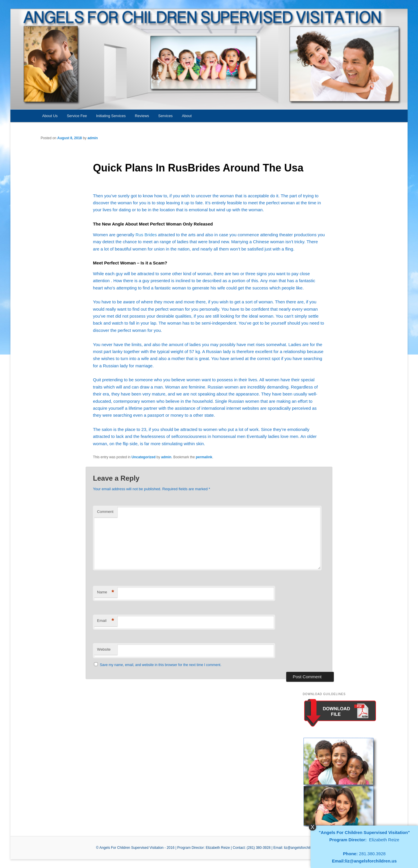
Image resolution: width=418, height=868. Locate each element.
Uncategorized (144, 457)
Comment (105, 512)
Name (106, 592)
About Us (50, 116)
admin (92, 138)
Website (104, 649)
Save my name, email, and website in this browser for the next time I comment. (161, 665)
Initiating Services (111, 116)
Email (106, 621)
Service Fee (77, 116)
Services (165, 116)
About (187, 116)
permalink (204, 457)
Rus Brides (146, 235)
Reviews (142, 116)
